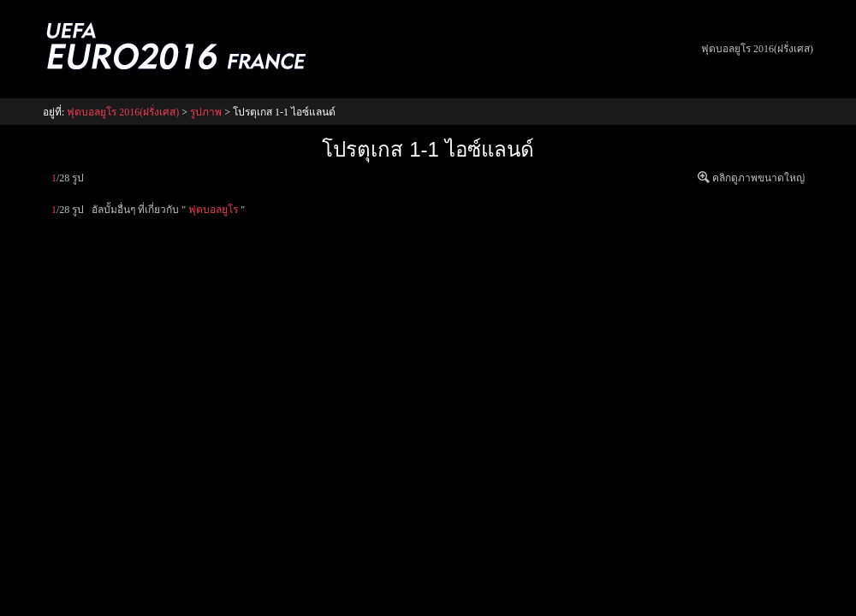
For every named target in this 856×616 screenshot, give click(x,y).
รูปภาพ (206, 112)
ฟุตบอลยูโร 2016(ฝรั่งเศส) (757, 49)
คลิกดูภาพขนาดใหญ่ (758, 178)
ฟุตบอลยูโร (213, 210)
